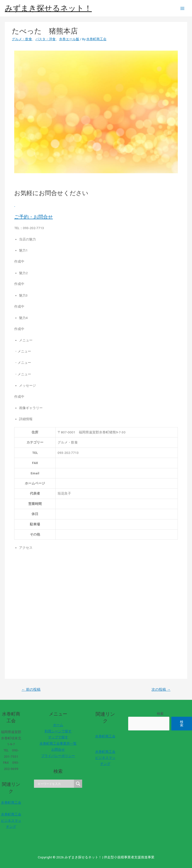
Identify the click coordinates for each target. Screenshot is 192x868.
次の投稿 (161, 689)
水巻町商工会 (11, 802)
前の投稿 (31, 689)
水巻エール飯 (69, 39)
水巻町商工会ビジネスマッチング (11, 820)
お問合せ (58, 749)
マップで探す (58, 737)
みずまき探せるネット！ (48, 8)
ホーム (58, 725)
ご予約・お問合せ (33, 217)
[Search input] (55, 784)
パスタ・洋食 (46, 39)
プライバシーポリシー (58, 756)
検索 (160, 714)
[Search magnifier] (78, 784)
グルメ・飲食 (22, 39)
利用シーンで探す (58, 731)
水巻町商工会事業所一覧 (58, 743)
